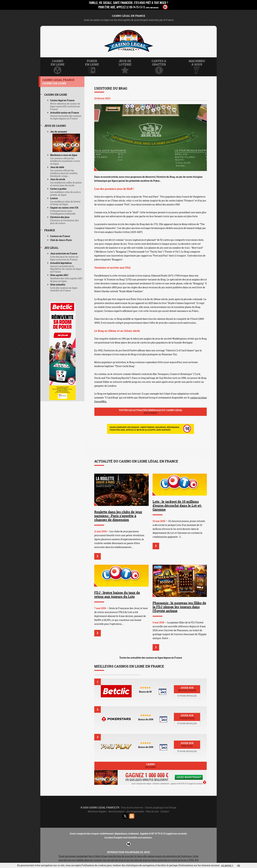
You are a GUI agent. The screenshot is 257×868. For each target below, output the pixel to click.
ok (239, 865)
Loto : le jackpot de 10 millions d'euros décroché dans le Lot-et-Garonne (177, 505)
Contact (165, 811)
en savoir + (227, 865)
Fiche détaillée (187, 696)
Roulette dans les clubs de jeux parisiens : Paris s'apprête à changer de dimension (118, 516)
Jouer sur (187, 689)
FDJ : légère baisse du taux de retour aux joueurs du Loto (117, 594)
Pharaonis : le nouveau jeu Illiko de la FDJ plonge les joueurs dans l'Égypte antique (179, 607)
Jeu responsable (135, 811)
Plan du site (152, 811)
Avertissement (116, 811)
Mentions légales (97, 811)
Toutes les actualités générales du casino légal (151, 412)
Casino (151, 766)
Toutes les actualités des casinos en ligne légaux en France (151, 658)
